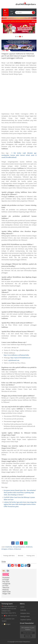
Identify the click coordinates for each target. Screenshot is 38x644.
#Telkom (11, 549)
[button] (13, 543)
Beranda (21, 556)
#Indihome (29, 547)
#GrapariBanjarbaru (19, 547)
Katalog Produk (25, 616)
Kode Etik (23, 610)
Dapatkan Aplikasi (26, 620)
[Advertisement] (19, 94)
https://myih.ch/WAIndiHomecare (20, 358)
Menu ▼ (12, 13)
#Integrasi (5, 549)
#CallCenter (9, 547)
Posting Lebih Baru (9, 556)
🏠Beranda (5, 13)
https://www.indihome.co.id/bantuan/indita (16, 355)
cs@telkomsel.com (14, 360)
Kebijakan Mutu (25, 613)
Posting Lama (31, 556)
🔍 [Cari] (33, 13)
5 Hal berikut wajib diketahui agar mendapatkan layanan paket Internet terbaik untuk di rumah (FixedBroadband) (19, 155)
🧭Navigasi (7, 624)
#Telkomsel (18, 549)
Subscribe (28, 636)
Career (22, 607)
